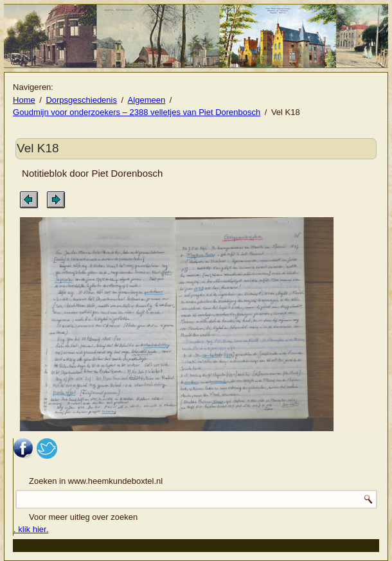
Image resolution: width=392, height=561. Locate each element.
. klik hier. (31, 529)
